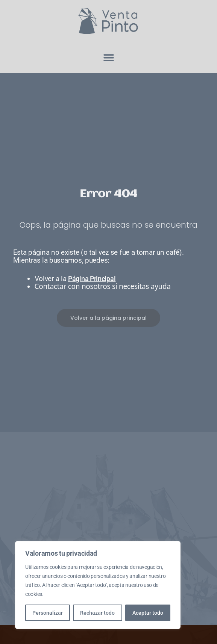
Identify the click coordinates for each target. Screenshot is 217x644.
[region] (98, 585)
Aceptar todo (148, 613)
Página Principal (92, 279)
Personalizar (48, 613)
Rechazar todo (97, 613)
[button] (108, 58)
